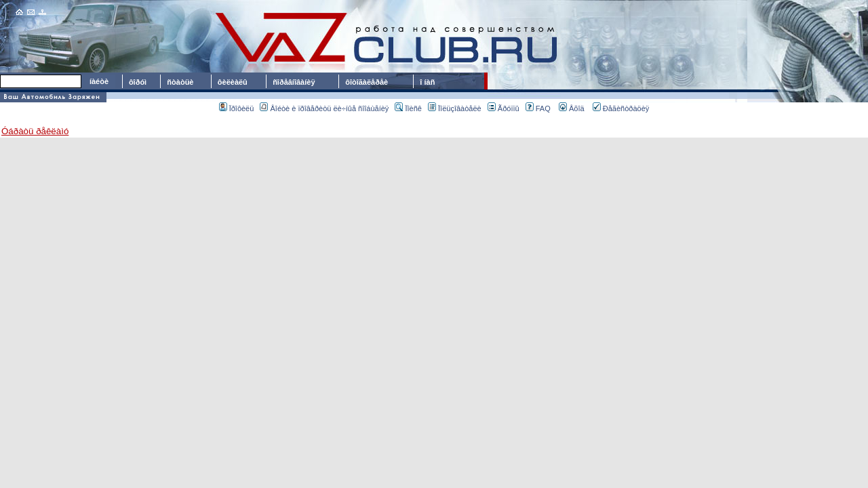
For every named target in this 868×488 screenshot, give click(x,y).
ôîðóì (138, 82)
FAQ (538, 108)
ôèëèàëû (233, 82)
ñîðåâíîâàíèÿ (294, 82)
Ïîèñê (408, 108)
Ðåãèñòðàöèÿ (621, 108)
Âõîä (572, 108)
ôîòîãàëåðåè (369, 82)
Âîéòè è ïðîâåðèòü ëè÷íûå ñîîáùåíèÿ (324, 108)
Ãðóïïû (504, 108)
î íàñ (427, 82)
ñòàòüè (180, 82)
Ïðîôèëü (237, 108)
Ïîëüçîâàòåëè (455, 108)
